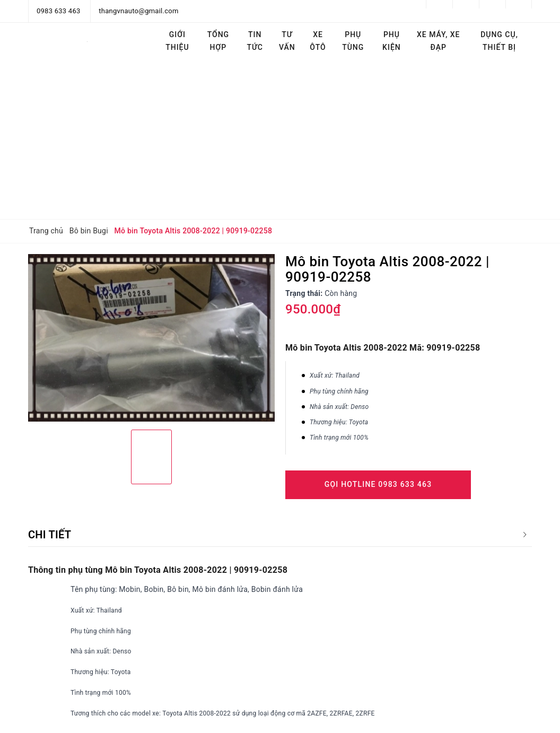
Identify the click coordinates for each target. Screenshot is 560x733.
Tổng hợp (218, 41)
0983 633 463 (59, 11)
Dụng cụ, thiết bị (499, 41)
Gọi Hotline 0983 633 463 (378, 484)
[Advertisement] (280, 139)
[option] (151, 338)
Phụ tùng (353, 41)
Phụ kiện (392, 41)
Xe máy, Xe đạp (439, 41)
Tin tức (255, 41)
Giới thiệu (177, 41)
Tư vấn (287, 41)
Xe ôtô (318, 41)
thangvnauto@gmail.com (138, 11)
